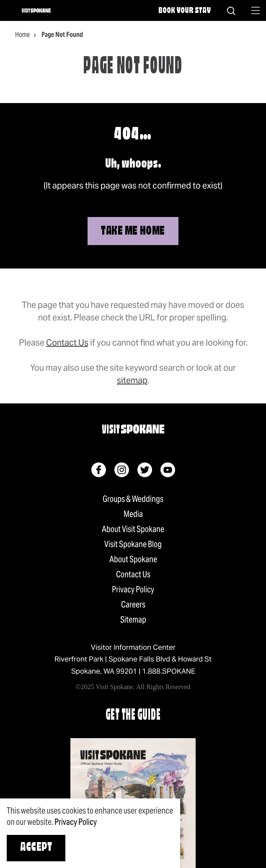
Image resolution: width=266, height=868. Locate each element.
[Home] (36, 10)
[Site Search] (231, 10)
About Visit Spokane (133, 529)
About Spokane (133, 559)
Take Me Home (133, 232)
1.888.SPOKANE (169, 671)
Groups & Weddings (133, 499)
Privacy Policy (133, 589)
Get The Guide (133, 716)
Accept (36, 848)
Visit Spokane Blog (133, 544)
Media (133, 514)
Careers (133, 604)
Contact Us (67, 351)
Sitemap (133, 620)
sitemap (132, 389)
